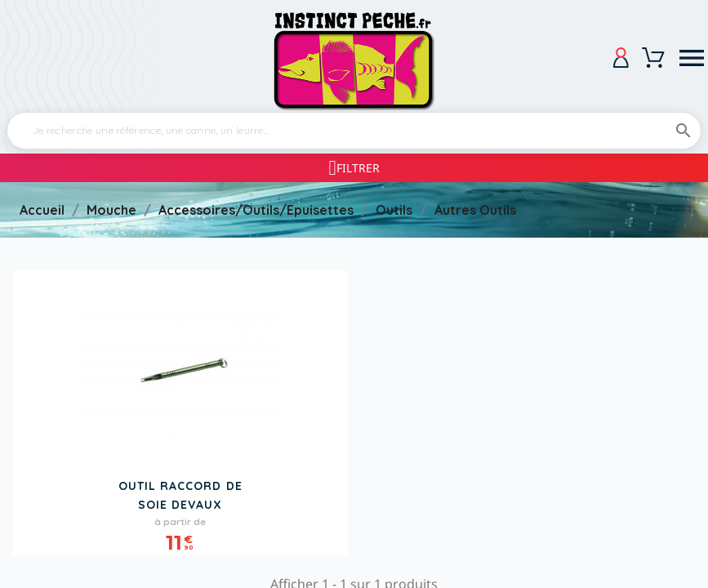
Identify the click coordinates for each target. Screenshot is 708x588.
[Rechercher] (354, 131)
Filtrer (358, 168)
